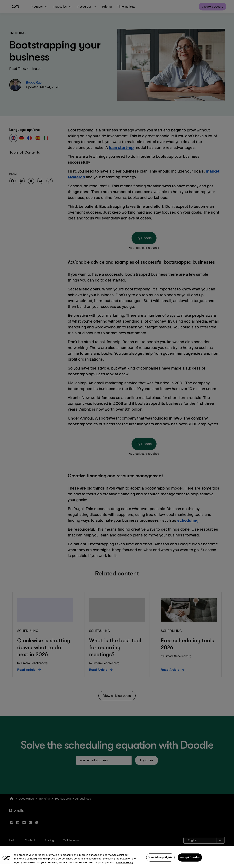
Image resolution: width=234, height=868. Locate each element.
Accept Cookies (190, 861)
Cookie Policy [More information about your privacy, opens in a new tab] (125, 866)
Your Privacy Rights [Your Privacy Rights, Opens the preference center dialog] (160, 861)
